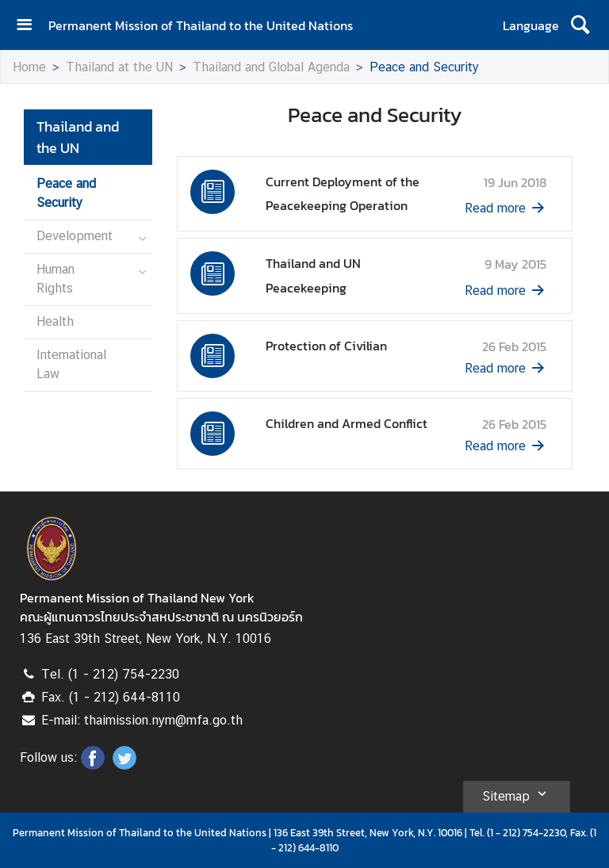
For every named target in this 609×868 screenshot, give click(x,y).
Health (55, 321)
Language (531, 25)
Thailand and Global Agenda (271, 67)
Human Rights (56, 279)
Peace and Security (424, 67)
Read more (506, 208)
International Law (71, 364)
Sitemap (517, 793)
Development (75, 236)
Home (29, 67)
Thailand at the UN (119, 67)
